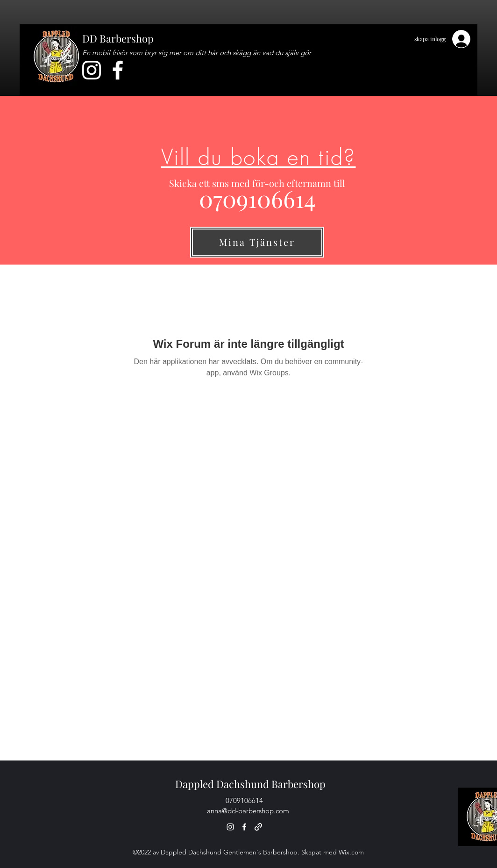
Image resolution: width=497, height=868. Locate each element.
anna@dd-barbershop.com (248, 811)
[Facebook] (118, 70)
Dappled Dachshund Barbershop (250, 784)
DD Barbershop (118, 38)
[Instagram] (92, 70)
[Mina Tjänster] (257, 242)
